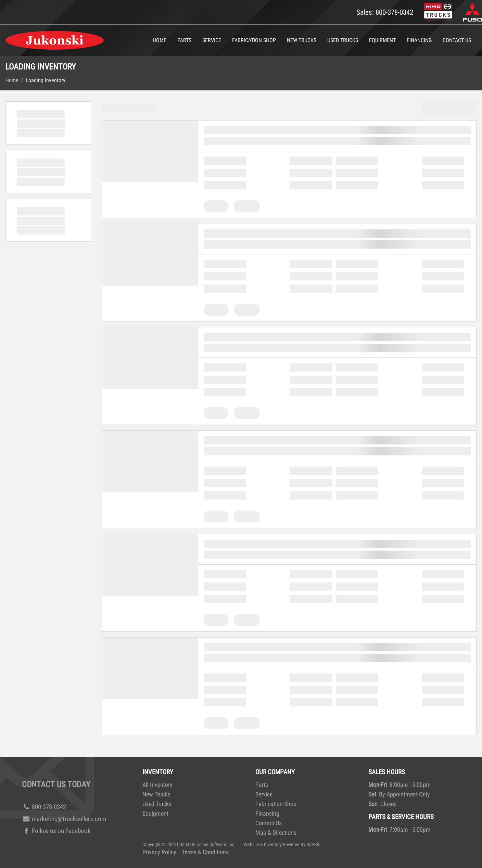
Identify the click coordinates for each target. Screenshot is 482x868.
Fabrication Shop (254, 40)
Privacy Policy (159, 852)
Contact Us (457, 40)
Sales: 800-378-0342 (385, 12)
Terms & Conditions (205, 852)
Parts (184, 40)
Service (212, 40)
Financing (419, 40)
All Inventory (157, 785)
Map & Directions (276, 833)
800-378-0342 (44, 807)
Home (160, 40)
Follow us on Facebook (56, 831)
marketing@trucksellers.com (64, 819)
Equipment (382, 40)
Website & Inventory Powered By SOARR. (282, 845)
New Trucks (302, 40)
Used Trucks (343, 40)
